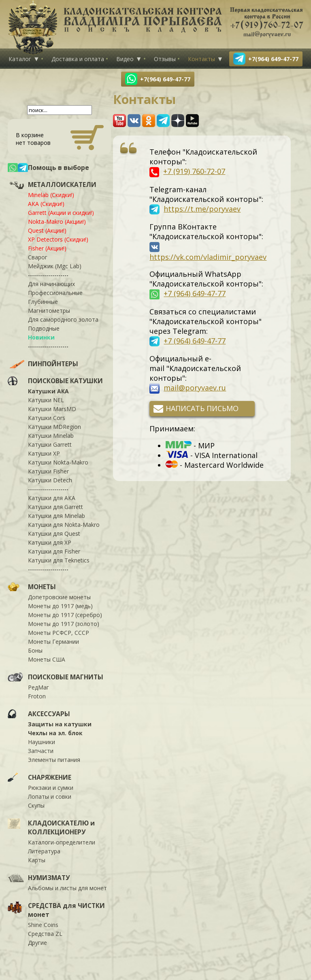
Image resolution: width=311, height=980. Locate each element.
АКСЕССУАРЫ (49, 714)
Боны (35, 650)
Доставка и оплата (78, 59)
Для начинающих (51, 284)
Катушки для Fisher (54, 551)
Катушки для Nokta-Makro (64, 525)
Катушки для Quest (54, 533)
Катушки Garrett (50, 444)
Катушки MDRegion (54, 427)
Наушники (42, 742)
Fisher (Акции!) (47, 248)
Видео (125, 59)
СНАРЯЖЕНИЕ (50, 777)
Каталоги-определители (62, 842)
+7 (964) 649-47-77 (195, 293)
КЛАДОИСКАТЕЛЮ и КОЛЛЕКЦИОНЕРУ (61, 827)
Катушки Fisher (48, 471)
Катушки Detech (50, 480)
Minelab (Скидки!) (51, 195)
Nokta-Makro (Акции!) (57, 222)
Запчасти (41, 751)
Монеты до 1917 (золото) (64, 624)
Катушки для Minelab (56, 516)
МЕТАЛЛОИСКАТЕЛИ (62, 185)
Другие (37, 943)
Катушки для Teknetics (59, 560)
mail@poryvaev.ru (195, 388)
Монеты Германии (53, 642)
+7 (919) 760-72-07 (194, 171)
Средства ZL (45, 934)
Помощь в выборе (59, 168)
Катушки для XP (50, 542)
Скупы (36, 805)
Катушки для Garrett (55, 507)
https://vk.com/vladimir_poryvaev (208, 257)
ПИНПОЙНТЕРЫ (53, 364)
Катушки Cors (47, 418)
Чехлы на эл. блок (55, 733)
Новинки (41, 337)
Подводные (44, 328)
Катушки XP (44, 453)
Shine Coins (43, 925)
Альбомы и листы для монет (67, 888)
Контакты (201, 59)
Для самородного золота (63, 319)
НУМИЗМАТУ (49, 878)
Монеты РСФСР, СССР (59, 633)
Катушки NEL (46, 400)
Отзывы (165, 59)
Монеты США (47, 659)
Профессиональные (55, 293)
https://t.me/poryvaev (202, 209)
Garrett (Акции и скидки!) (61, 213)
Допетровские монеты (59, 597)
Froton (37, 696)
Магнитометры (49, 311)
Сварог (38, 257)
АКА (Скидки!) (46, 204)
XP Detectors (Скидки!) (58, 239)
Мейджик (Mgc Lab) (55, 266)
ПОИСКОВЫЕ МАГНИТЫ (66, 677)
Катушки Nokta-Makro (58, 462)
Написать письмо (202, 408)
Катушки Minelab (51, 436)
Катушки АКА (48, 391)
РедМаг (38, 687)
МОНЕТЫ (42, 587)
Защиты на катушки (60, 724)
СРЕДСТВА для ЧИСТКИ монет (66, 910)
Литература (44, 851)
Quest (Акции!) (47, 230)
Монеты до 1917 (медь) (60, 606)
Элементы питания (54, 760)
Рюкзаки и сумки (51, 788)
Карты (37, 860)
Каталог (20, 59)
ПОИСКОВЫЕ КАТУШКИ (65, 381)
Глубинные (43, 302)
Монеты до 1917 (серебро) (65, 615)
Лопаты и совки (50, 797)
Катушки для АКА (52, 498)
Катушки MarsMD (52, 409)
